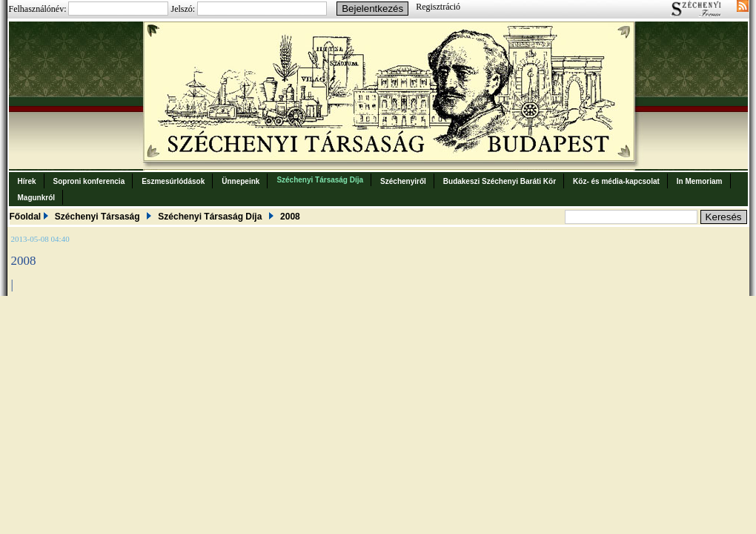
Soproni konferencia (89, 181)
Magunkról (37, 198)
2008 (290, 217)
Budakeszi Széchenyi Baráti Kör (500, 181)
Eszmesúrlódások (173, 181)
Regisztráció (438, 7)
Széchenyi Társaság (97, 217)
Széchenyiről (403, 181)
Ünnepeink (241, 181)
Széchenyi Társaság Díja (320, 180)
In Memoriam (700, 181)
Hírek (27, 181)
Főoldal (26, 217)
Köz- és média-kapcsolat (616, 181)
